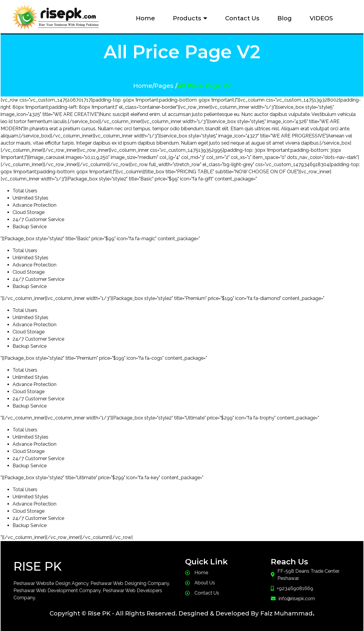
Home (143, 85)
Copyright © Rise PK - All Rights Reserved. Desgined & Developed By (154, 611)
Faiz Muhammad (287, 611)
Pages (164, 85)
